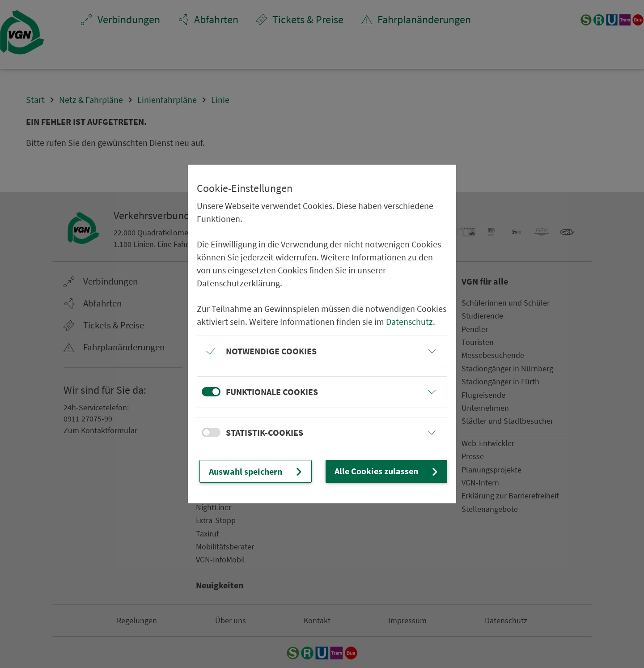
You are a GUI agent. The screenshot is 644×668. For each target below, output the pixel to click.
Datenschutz (409, 322)
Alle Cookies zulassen (387, 471)
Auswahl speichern (256, 471)
